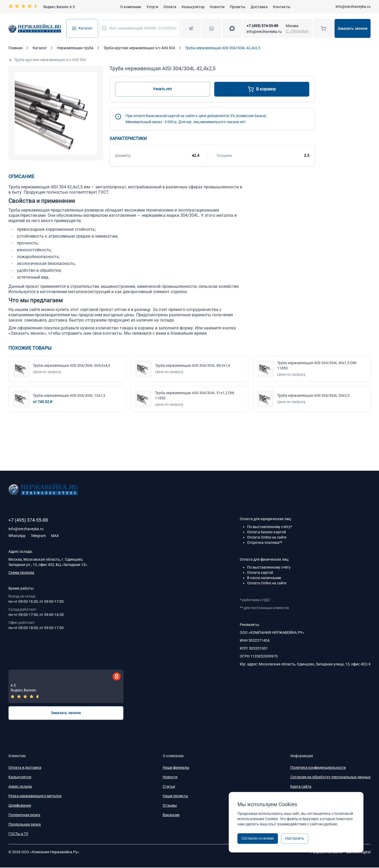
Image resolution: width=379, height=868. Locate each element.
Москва (292, 26)
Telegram (38, 536)
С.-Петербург (297, 31)
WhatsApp (17, 536)
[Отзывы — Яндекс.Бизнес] (66, 687)
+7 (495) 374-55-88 (262, 26)
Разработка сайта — (341, 852)
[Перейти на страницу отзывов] (42, 7)
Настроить (295, 838)
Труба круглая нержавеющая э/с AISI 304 (47, 60)
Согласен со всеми (258, 838)
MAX (55, 536)
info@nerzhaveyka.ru (353, 7)
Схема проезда (21, 573)
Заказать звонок (353, 28)
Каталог (82, 28)
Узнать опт (163, 89)
